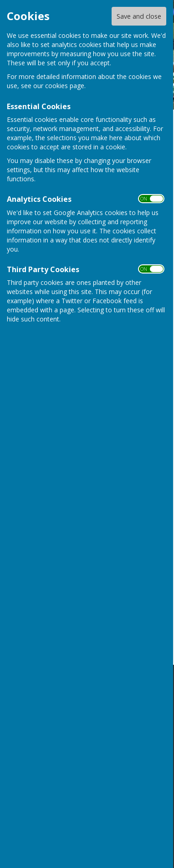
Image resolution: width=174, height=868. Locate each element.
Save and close (139, 16)
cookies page (65, 86)
